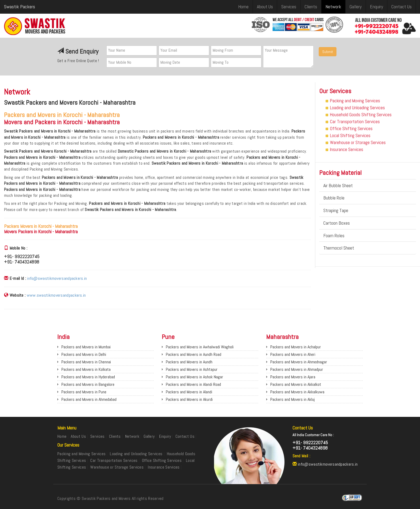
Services (289, 7)
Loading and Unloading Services (357, 108)
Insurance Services (347, 149)
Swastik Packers (20, 7)
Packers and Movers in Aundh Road (194, 354)
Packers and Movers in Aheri (293, 354)
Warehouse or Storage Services (358, 142)
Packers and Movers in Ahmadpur (297, 369)
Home (243, 7)
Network (333, 7)
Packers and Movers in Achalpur (296, 347)
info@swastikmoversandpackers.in (57, 278)
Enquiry (376, 7)
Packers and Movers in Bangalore (88, 384)
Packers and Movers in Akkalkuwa (297, 392)
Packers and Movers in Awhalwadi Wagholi (200, 347)
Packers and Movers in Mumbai (86, 347)
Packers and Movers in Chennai (86, 362)
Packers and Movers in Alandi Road (193, 384)
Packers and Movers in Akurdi (189, 399)
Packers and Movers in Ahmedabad (89, 399)
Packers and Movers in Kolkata (86, 369)
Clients (311, 7)
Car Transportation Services (355, 122)
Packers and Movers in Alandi (189, 392)
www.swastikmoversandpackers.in (56, 295)
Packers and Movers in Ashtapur (192, 369)
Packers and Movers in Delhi (84, 354)
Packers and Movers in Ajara (293, 377)
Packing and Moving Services (355, 101)
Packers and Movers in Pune (84, 392)
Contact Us (402, 7)
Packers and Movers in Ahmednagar (299, 362)
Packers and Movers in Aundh (189, 362)
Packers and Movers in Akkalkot (296, 384)
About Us (265, 7)
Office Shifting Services (351, 129)
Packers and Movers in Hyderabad (88, 377)
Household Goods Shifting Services (361, 115)
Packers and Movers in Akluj (292, 399)
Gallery (356, 7)
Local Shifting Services (350, 135)
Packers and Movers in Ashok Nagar (194, 377)
